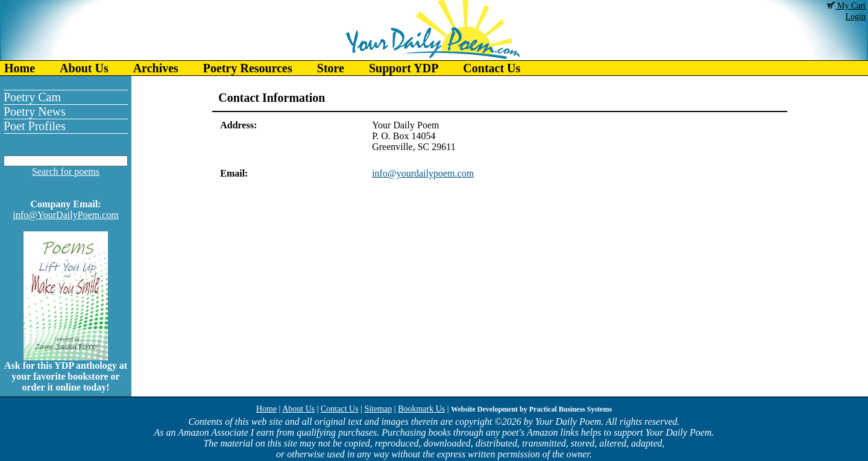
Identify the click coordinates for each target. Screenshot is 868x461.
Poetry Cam (32, 97)
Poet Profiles (35, 126)
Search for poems (66, 171)
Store (331, 68)
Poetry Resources (248, 68)
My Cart (846, 6)
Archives (156, 68)
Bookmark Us (421, 409)
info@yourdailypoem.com (423, 173)
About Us (84, 68)
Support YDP (404, 68)
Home (20, 68)
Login (856, 17)
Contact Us (492, 68)
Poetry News (35, 111)
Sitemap (378, 409)
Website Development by (531, 409)
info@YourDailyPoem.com (65, 215)
